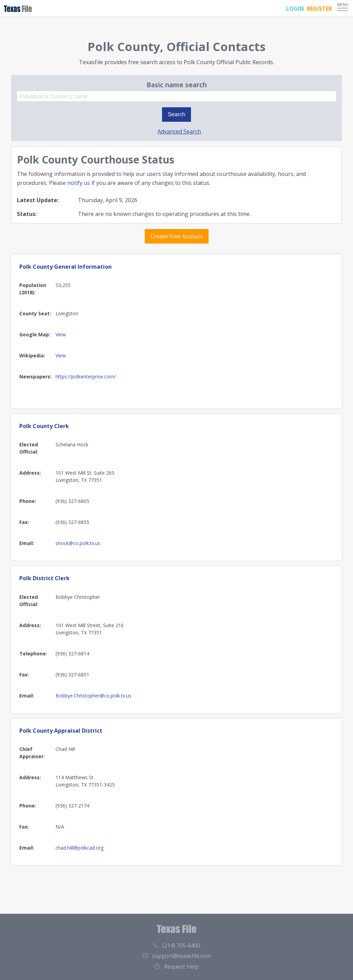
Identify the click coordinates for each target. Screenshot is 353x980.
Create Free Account (177, 236)
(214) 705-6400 (176, 946)
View (61, 334)
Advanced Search (179, 131)
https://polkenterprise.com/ (86, 377)
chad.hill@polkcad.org (79, 848)
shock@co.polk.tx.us (78, 543)
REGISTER (319, 9)
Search (177, 114)
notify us (79, 183)
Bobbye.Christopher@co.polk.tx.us (93, 696)
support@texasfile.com (177, 956)
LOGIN (295, 9)
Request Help (176, 967)
